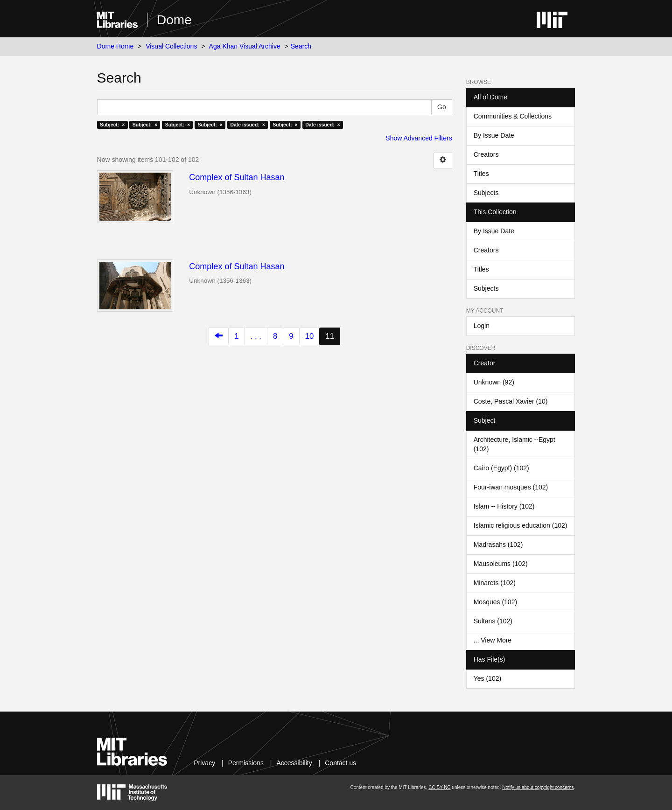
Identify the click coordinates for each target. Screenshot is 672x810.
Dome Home (115, 46)
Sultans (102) (493, 621)
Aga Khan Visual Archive (245, 46)
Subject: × (112, 125)
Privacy (204, 763)
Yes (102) (487, 678)
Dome (174, 20)
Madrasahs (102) (498, 545)
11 (330, 336)
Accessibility (294, 763)
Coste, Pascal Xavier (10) (511, 401)
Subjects (486, 193)
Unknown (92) (494, 382)
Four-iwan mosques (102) (511, 487)
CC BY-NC (439, 787)
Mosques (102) (495, 602)
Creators (486, 154)
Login (482, 326)
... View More (493, 640)
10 (310, 336)
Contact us (340, 763)
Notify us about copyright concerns (538, 787)
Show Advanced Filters (419, 138)
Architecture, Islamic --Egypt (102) (514, 444)
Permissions (246, 763)
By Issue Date (494, 135)
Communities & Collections (513, 116)
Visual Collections (171, 46)
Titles (481, 174)
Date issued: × (247, 125)
